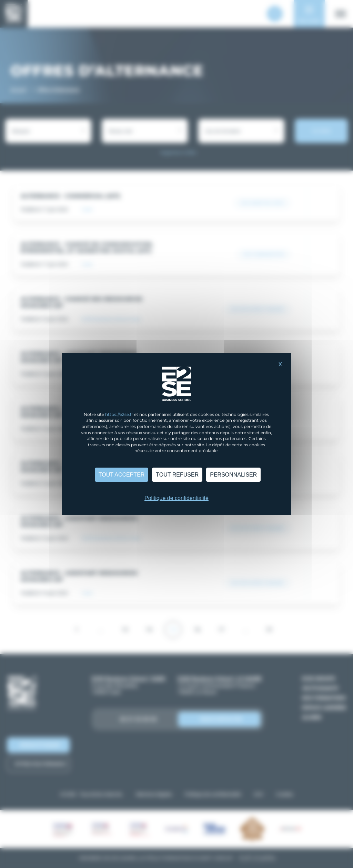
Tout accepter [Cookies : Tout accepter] (122, 475)
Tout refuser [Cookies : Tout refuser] (177, 475)
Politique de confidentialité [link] (176, 498)
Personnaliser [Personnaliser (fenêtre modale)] (233, 475)
